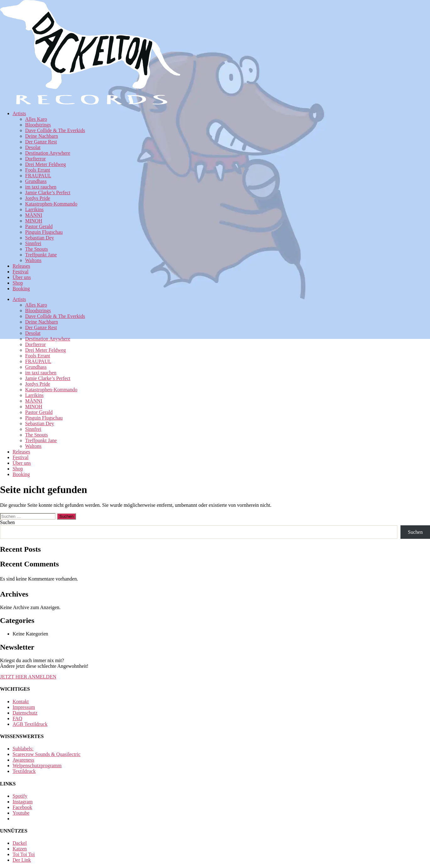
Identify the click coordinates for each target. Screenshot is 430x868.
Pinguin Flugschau (44, 232)
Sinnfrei (33, 243)
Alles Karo (36, 119)
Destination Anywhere (48, 153)
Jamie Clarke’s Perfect (48, 193)
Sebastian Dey (40, 238)
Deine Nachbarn (41, 136)
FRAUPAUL (38, 176)
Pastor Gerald (39, 226)
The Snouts (36, 249)
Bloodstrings (38, 125)
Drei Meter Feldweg (46, 164)
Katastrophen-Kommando (51, 204)
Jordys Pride (38, 198)
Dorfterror (35, 159)
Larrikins (34, 209)
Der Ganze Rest (41, 142)
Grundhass (36, 181)
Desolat (33, 147)
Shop (18, 283)
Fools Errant (38, 170)
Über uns (22, 277)
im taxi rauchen (41, 187)
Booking (21, 289)
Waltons (33, 260)
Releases (21, 266)
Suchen (7, 522)
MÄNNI (34, 215)
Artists (19, 113)
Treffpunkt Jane (41, 255)
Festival (21, 272)
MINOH (34, 221)
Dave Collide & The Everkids (55, 130)
